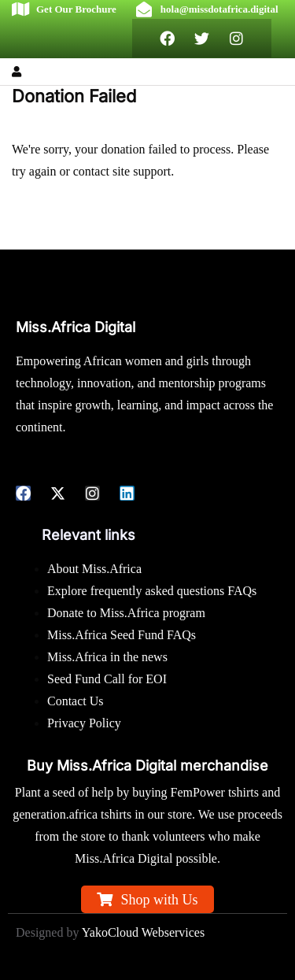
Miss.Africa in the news (107, 657)
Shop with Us (159, 900)
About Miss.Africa (94, 569)
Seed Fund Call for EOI (107, 679)
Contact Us (76, 701)
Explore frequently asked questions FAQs (152, 591)
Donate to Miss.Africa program (126, 613)
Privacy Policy (84, 723)
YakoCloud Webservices (143, 932)
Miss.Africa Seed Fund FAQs (122, 635)
